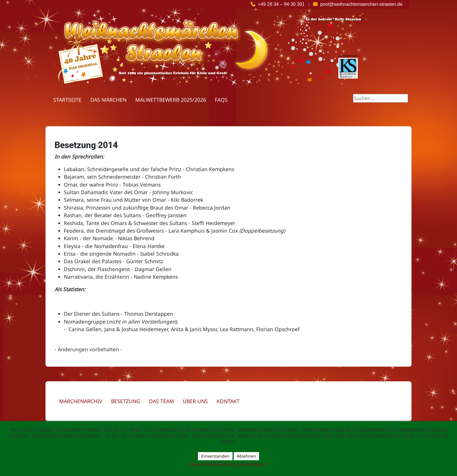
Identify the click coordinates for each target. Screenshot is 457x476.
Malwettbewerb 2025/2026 (171, 100)
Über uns (195, 401)
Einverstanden (215, 456)
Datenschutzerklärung (213, 464)
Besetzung (126, 401)
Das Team (161, 401)
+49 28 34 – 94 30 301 (281, 4)
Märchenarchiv (81, 401)
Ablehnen (246, 456)
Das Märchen (108, 100)
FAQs (221, 100)
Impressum (252, 464)
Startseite (67, 100)
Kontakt (228, 401)
